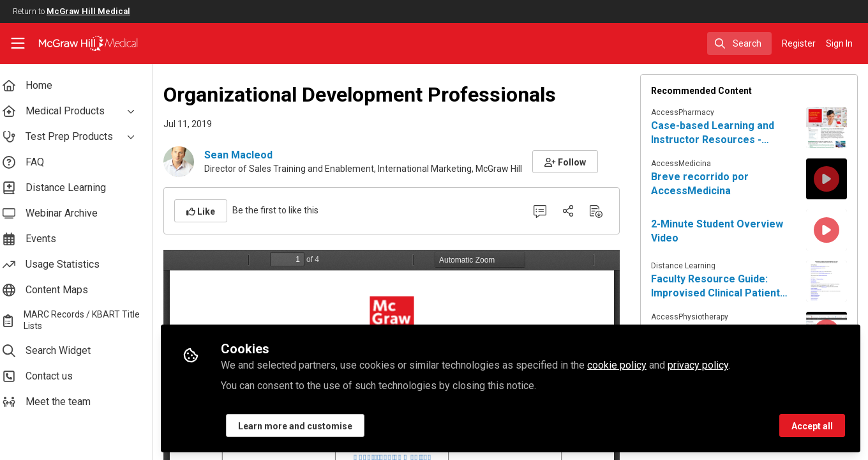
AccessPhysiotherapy (693, 317)
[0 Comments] (543, 211)
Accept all (812, 426)
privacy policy (708, 365)
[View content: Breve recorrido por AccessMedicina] (827, 179)
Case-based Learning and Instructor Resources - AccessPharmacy (716, 133)
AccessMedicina (684, 164)
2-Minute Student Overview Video (720, 231)
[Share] (571, 211)
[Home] (88, 43)
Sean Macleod (249, 155)
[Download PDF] (599, 211)
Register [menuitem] (799, 43)
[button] (575, 162)
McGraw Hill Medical (88, 11)
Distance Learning (686, 266)
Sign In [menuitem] (839, 43)
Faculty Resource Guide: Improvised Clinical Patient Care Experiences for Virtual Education (723, 287)
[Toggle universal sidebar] (18, 43)
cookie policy (627, 365)
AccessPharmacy (686, 112)
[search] (739, 43)
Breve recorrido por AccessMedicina (703, 184)
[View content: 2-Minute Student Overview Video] (827, 230)
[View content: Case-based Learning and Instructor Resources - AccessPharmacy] (827, 128)
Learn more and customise (305, 426)
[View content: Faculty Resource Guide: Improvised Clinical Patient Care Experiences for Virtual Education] (827, 281)
